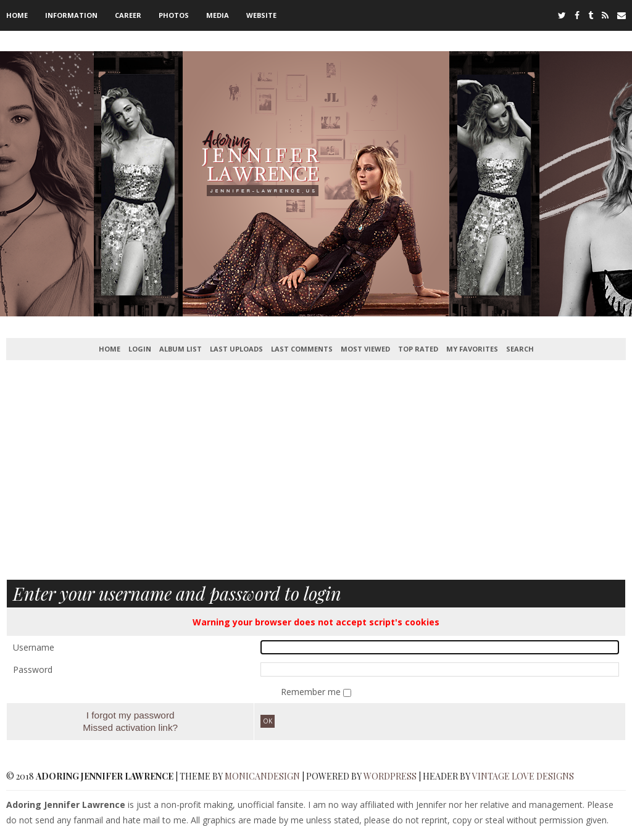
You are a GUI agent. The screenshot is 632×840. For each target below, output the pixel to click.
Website (261, 15)
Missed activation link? (130, 727)
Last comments (302, 349)
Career (128, 15)
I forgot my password (131, 715)
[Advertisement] (316, 477)
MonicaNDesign (262, 776)
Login (140, 349)
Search (520, 349)
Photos (174, 15)
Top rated (418, 349)
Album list (181, 349)
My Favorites (472, 349)
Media (218, 15)
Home (17, 15)
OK (268, 721)
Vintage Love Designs (523, 776)
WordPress (390, 776)
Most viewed (365, 349)
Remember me (312, 692)
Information (71, 15)
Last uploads (236, 349)
